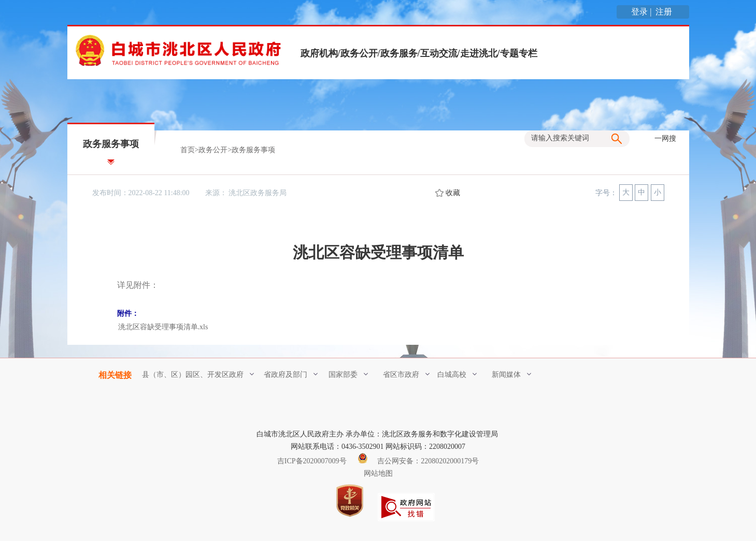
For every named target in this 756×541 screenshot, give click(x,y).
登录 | (642, 12)
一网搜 (665, 138)
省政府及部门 (291, 375)
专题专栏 (519, 53)
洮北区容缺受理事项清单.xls (163, 327)
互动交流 (439, 53)
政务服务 (399, 53)
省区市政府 (406, 375)
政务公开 (359, 53)
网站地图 (378, 473)
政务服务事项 (253, 150)
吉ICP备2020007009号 (312, 461)
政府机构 (319, 53)
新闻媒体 (511, 375)
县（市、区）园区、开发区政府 (198, 375)
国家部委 (348, 375)
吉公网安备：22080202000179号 (418, 461)
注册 (665, 12)
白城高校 (457, 375)
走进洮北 (479, 53)
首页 (188, 150)
